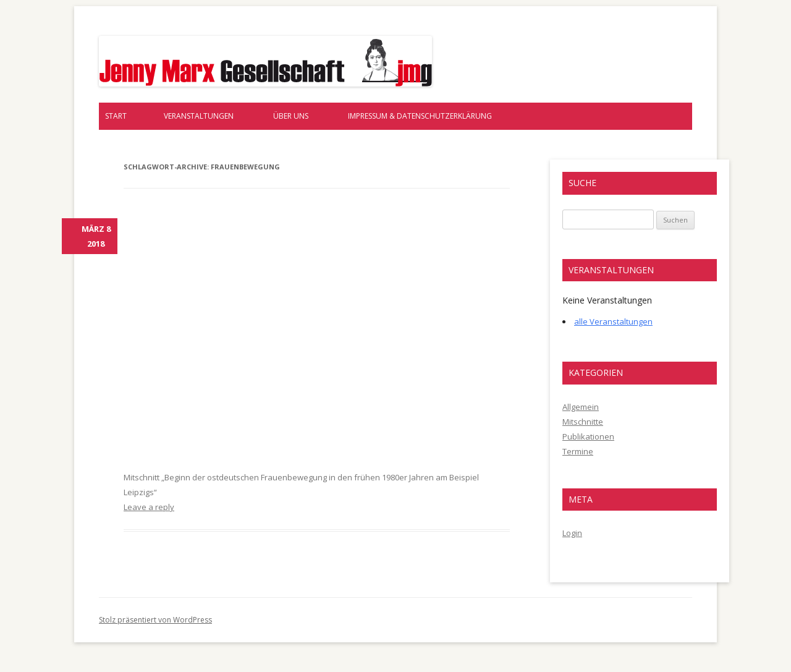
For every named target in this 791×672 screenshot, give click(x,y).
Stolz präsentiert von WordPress (155, 620)
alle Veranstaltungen (613, 321)
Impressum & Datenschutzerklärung (420, 116)
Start (116, 116)
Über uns (291, 116)
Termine (578, 451)
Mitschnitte (583, 422)
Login (572, 533)
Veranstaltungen (199, 116)
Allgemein (581, 407)
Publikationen (588, 436)
